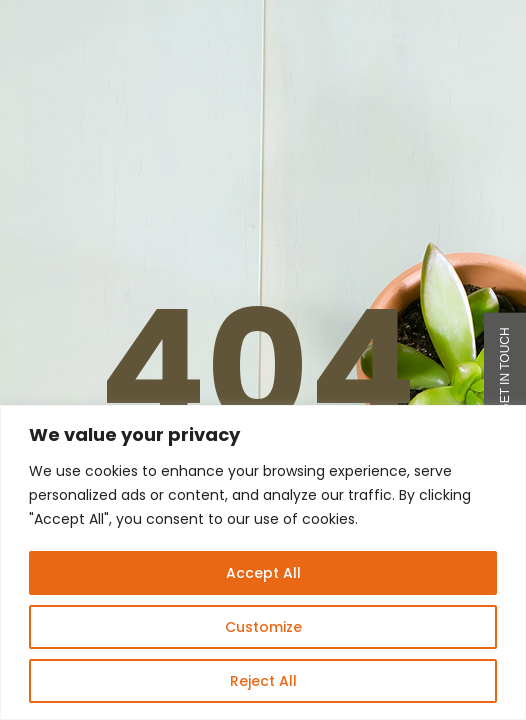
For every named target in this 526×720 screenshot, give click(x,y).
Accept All (263, 573)
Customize (263, 627)
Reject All (263, 681)
